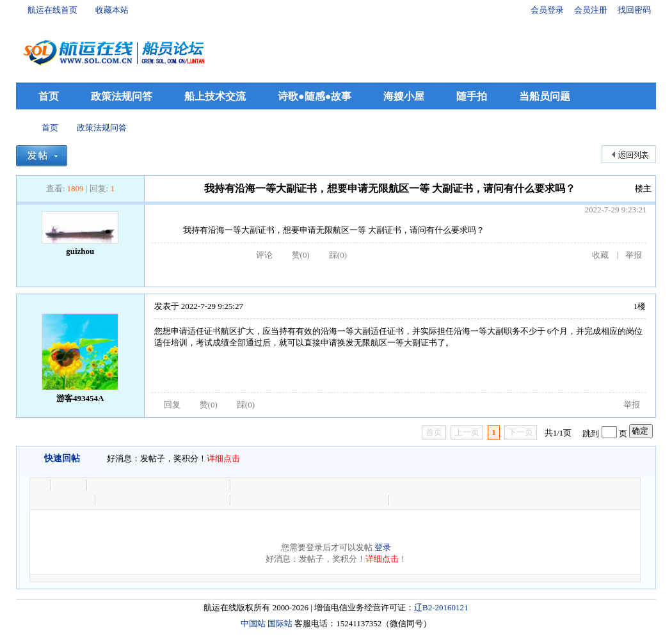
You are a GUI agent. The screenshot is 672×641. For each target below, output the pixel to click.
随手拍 (472, 96)
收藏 (600, 255)
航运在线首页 (52, 10)
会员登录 (547, 10)
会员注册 (591, 10)
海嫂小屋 (404, 96)
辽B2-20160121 (441, 607)
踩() (338, 255)
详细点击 (223, 458)
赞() (301, 255)
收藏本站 (112, 10)
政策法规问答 (122, 96)
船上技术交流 (215, 96)
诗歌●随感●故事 (315, 96)
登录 (383, 547)
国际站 (280, 623)
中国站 (253, 623)
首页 (49, 96)
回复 (172, 405)
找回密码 (634, 10)
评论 (264, 255)
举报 (634, 255)
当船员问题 (545, 96)
